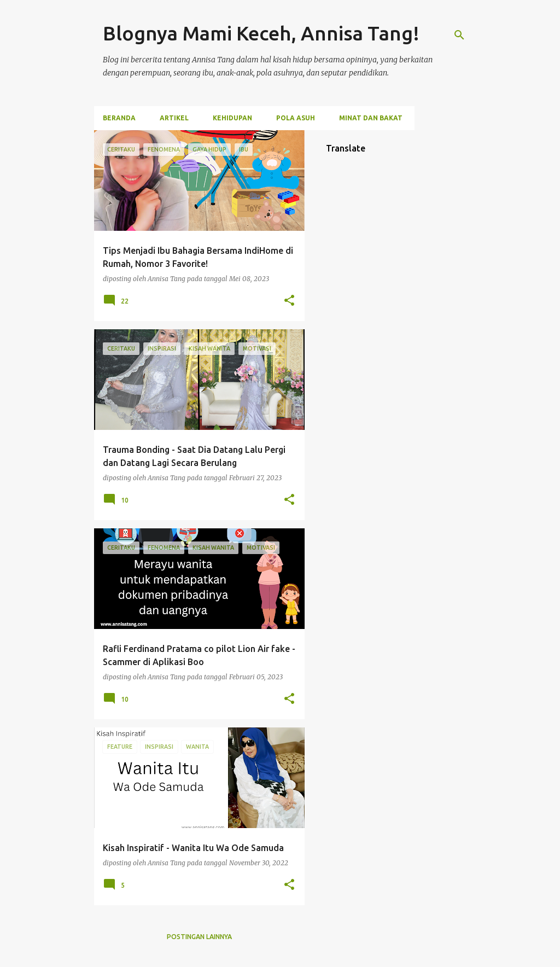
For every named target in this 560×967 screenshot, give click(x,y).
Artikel (174, 118)
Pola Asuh (296, 118)
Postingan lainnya (199, 937)
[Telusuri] (459, 35)
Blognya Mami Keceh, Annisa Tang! (261, 33)
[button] (289, 301)
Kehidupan (232, 118)
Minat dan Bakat (371, 118)
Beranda (119, 118)
